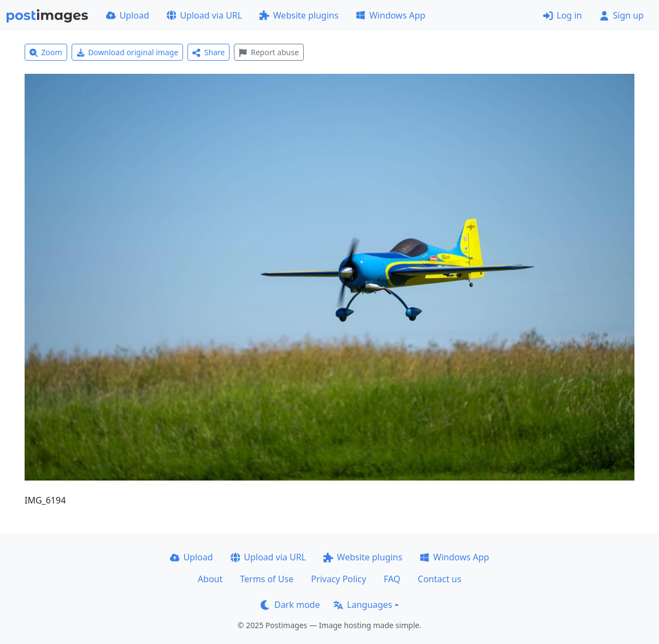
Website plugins (299, 15)
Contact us (440, 579)
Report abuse (269, 52)
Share (208, 52)
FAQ (392, 579)
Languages (363, 605)
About (210, 579)
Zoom (46, 52)
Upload (128, 15)
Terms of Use (267, 579)
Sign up (622, 15)
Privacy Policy (339, 579)
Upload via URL (204, 15)
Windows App (390, 15)
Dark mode (290, 605)
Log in (563, 15)
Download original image (128, 52)
